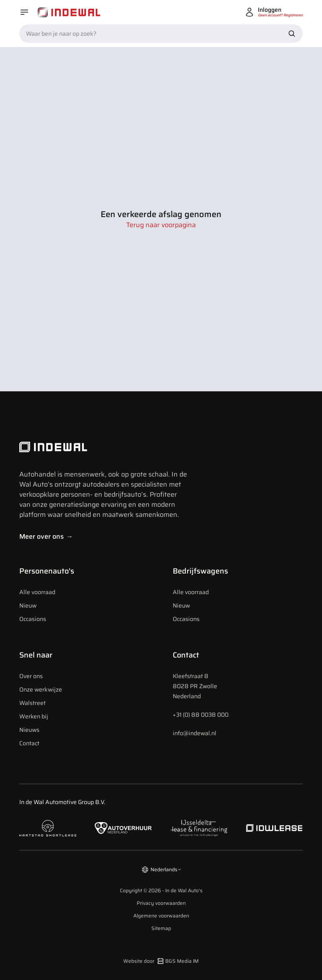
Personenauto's (47, 571)
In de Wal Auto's (184, 890)
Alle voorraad (37, 592)
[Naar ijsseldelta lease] (199, 828)
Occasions (33, 619)
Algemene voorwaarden (161, 916)
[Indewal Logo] (103, 447)
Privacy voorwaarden (161, 903)
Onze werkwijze (41, 689)
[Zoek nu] (292, 34)
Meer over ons (46, 536)
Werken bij (34, 716)
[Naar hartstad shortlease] (48, 828)
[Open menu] (24, 12)
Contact (29, 743)
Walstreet (32, 703)
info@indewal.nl (195, 733)
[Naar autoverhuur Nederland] (123, 828)
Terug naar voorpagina (161, 225)
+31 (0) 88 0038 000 (201, 715)
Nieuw (28, 605)
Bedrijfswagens (200, 571)
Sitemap (161, 928)
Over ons (31, 676)
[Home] (69, 12)
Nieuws (29, 730)
